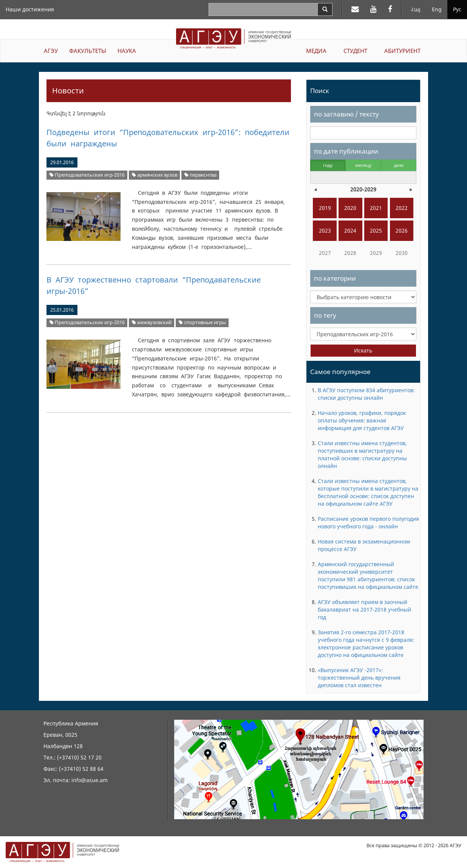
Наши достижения (30, 9)
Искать (363, 350)
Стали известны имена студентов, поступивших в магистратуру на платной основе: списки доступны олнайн (362, 454)
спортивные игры (202, 322)
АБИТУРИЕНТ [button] (402, 51)
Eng (437, 9)
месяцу (363, 165)
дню (399, 165)
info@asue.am (90, 780)
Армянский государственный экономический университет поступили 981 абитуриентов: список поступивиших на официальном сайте (368, 575)
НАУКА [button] (127, 51)
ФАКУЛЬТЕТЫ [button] (88, 51)
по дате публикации (346, 151)
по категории (335, 278)
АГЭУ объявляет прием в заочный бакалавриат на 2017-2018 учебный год (364, 609)
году (328, 165)
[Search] (325, 9)
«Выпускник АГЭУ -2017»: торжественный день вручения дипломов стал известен (359, 678)
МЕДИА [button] (316, 51)
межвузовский (152, 322)
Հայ (416, 9)
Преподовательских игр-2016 (87, 175)
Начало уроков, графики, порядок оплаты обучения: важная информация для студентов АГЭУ (362, 420)
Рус (457, 9)
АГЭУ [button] (51, 51)
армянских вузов (155, 175)
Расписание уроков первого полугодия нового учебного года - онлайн (368, 523)
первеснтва (200, 175)
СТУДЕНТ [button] (355, 51)
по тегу (325, 315)
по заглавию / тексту (346, 114)
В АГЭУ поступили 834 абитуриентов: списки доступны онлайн (366, 394)
